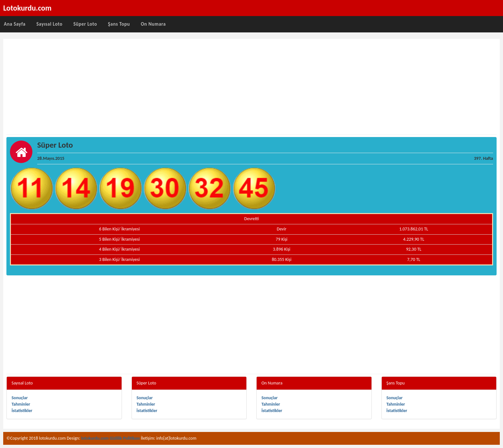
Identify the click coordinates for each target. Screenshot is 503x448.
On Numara (153, 24)
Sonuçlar (20, 398)
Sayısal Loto (50, 24)
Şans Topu (119, 24)
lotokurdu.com (95, 438)
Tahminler (21, 404)
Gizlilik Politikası (125, 438)
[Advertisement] (251, 87)
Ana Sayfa (15, 24)
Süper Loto (85, 24)
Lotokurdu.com (27, 8)
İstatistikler (22, 411)
